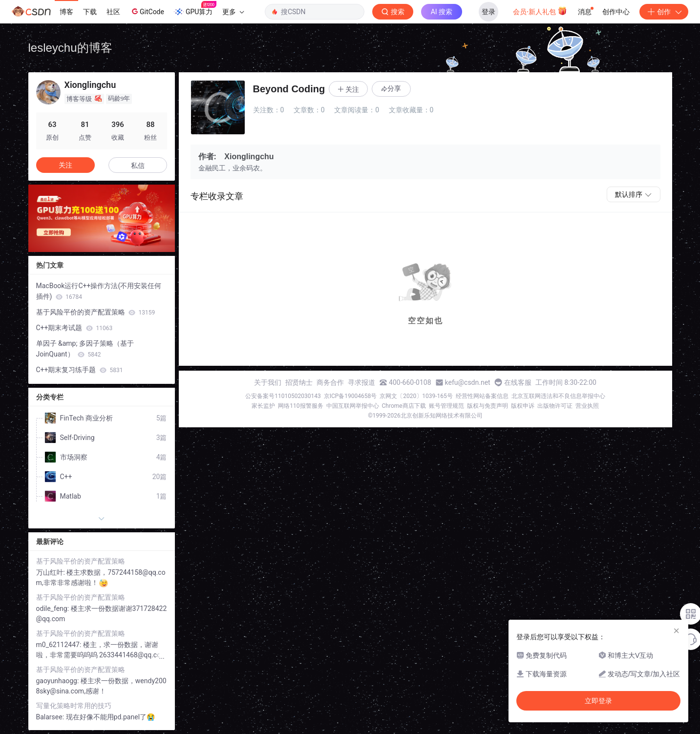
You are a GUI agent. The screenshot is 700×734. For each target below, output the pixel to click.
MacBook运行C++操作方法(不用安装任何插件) (99, 291)
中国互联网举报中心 (353, 406)
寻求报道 (361, 382)
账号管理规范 (446, 406)
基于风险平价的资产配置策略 (96, 312)
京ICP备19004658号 (350, 396)
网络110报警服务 (300, 406)
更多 (233, 12)
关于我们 (268, 382)
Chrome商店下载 (404, 406)
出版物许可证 (555, 406)
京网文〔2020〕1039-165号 (416, 396)
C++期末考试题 (74, 328)
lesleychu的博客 (70, 48)
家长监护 (263, 406)
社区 (113, 12)
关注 (65, 165)
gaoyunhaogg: (58, 681)
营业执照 (587, 406)
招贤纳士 (299, 382)
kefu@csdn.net (468, 382)
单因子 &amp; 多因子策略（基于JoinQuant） (85, 349)
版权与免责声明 (488, 406)
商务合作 (330, 382)
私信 (138, 166)
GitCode (147, 11)
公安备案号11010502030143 (283, 396)
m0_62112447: (60, 645)
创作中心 (616, 12)
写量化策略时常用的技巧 (74, 706)
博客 (66, 12)
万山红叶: (52, 572)
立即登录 (598, 701)
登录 (488, 12)
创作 (664, 12)
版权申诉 (523, 406)
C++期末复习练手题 (80, 370)
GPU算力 (195, 9)
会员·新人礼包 (540, 11)
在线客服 (518, 382)
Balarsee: (51, 717)
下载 (90, 12)
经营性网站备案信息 (482, 396)
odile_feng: (53, 608)
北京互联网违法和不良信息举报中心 (558, 396)
